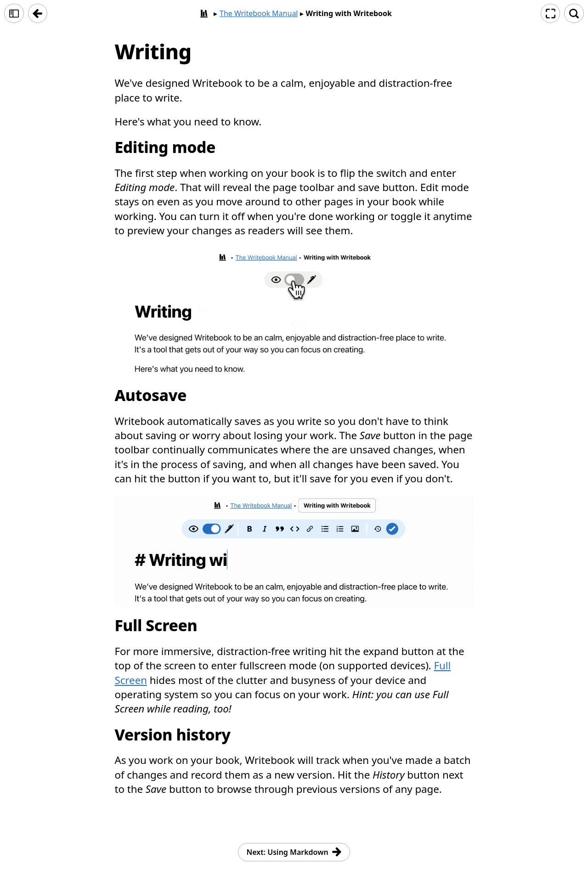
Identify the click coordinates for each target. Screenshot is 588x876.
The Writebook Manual (259, 13)
